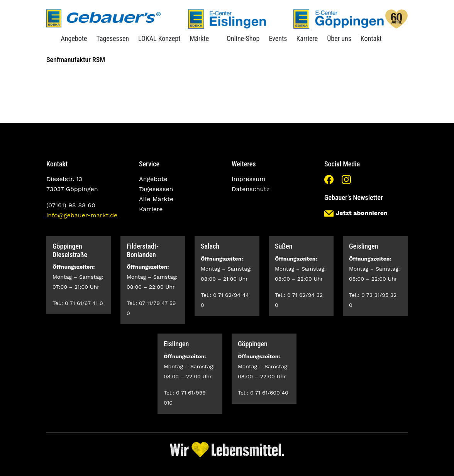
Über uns (339, 38)
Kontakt (371, 38)
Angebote (74, 38)
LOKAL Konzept (159, 38)
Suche (392, 38)
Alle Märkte (156, 199)
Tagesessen (113, 38)
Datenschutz (251, 189)
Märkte (199, 38)
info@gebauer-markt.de (82, 215)
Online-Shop (243, 38)
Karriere (307, 38)
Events (278, 38)
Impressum (248, 179)
